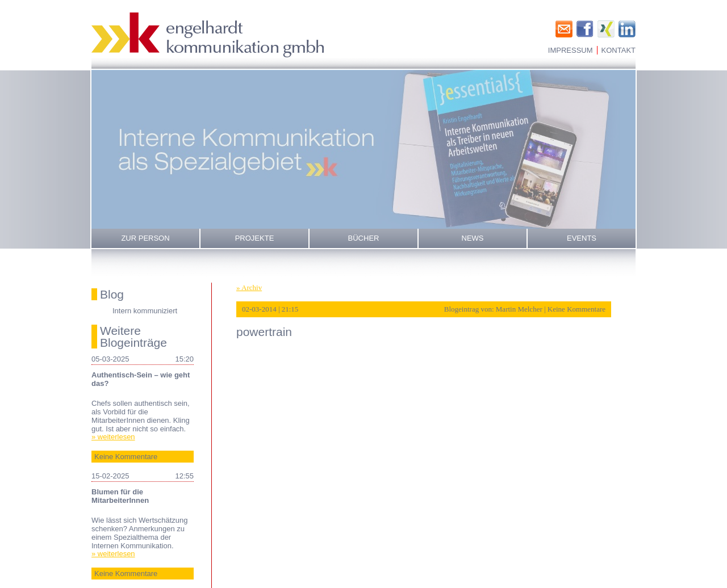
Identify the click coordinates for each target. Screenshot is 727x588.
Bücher (364, 238)
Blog (112, 294)
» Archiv (249, 287)
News (473, 238)
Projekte (255, 238)
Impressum (571, 50)
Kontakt (619, 50)
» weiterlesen (113, 437)
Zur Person (145, 238)
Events (582, 238)
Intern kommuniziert (145, 311)
